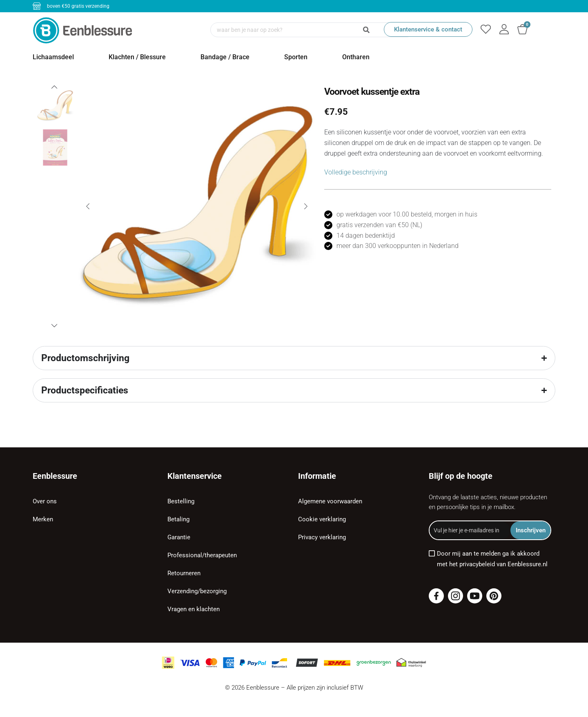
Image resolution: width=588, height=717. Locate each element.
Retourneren (184, 573)
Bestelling (181, 501)
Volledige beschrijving (356, 172)
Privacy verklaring (322, 537)
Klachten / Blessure (137, 57)
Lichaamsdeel (53, 57)
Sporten (296, 57)
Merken (43, 519)
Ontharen (356, 57)
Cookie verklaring (322, 519)
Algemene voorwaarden (330, 501)
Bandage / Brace (225, 57)
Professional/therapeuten (202, 555)
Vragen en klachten (194, 609)
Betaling (178, 519)
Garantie (179, 537)
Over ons (45, 501)
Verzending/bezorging (197, 591)
